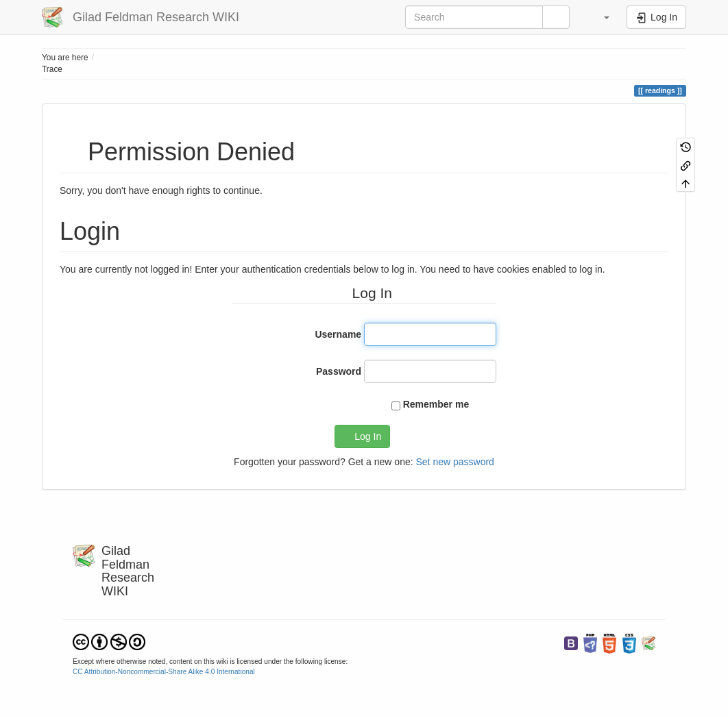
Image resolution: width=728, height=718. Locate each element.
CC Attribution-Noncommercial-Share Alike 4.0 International (164, 672)
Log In (368, 436)
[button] (600, 17)
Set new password (454, 462)
